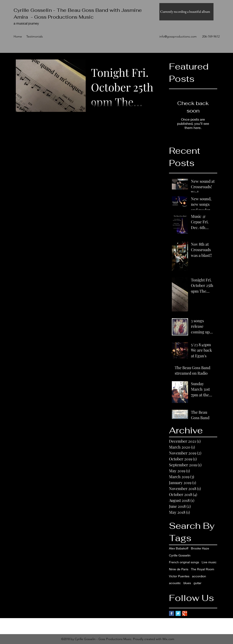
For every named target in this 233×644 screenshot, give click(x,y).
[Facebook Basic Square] (172, 613)
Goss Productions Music (64, 17)
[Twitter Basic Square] (178, 613)
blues (187, 583)
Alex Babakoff (179, 548)
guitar (197, 583)
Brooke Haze (200, 548)
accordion (199, 576)
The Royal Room (203, 569)
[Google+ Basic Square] (185, 613)
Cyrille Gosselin (180, 555)
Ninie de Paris (179, 569)
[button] (186, 12)
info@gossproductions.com (178, 36)
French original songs (184, 562)
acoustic (175, 583)
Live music (209, 562)
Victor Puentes (179, 576)
